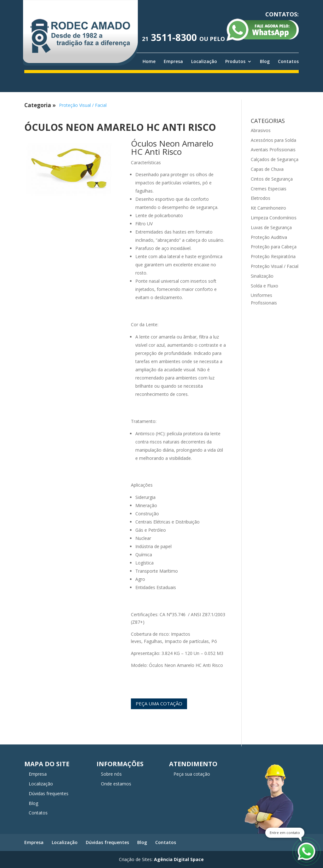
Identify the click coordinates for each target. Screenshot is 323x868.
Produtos (235, 61)
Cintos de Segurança (272, 179)
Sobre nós (111, 774)
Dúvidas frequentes (49, 793)
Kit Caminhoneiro (268, 208)
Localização (204, 61)
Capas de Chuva (267, 169)
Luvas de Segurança (271, 227)
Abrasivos (261, 130)
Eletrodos (261, 198)
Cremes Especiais (269, 189)
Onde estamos (116, 784)
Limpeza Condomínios (274, 218)
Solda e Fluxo (264, 286)
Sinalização (262, 276)
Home (149, 61)
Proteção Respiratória (273, 256)
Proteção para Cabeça (274, 247)
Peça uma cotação (159, 703)
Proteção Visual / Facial (83, 105)
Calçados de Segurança (275, 159)
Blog (265, 61)
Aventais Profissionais (273, 150)
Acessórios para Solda (273, 140)
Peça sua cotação (192, 774)
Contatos (288, 61)
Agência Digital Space (179, 859)
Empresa (173, 61)
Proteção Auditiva (269, 237)
